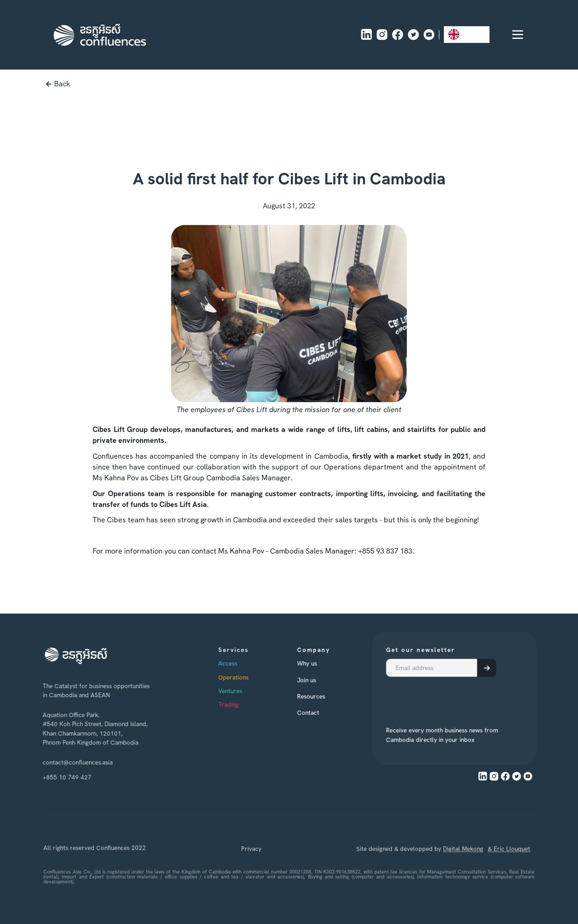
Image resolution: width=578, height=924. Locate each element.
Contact (317, 713)
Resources (320, 696)
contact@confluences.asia (72, 762)
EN (460, 34)
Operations (248, 677)
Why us (316, 663)
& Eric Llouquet (509, 877)
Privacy (251, 877)
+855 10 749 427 (62, 777)
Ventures (245, 691)
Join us (315, 680)
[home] (100, 35)
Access (242, 663)
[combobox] (467, 35)
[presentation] (436, 697)
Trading (243, 704)
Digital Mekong (463, 877)
